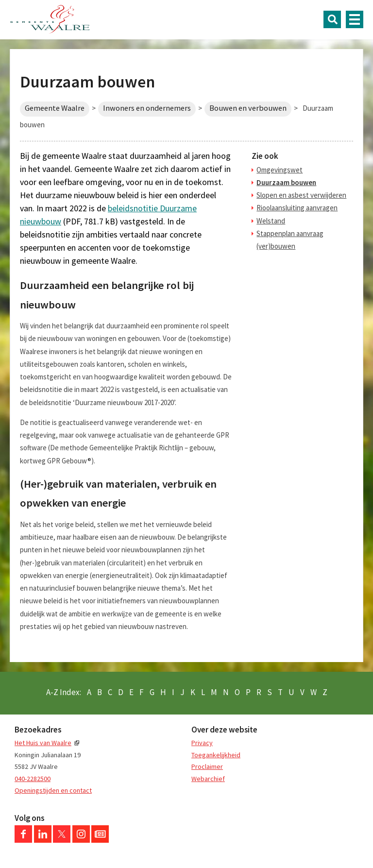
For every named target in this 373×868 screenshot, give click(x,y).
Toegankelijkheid (216, 755)
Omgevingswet (280, 170)
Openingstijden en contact (53, 790)
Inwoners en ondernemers (147, 108)
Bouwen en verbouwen (248, 108)
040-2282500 (33, 779)
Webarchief (208, 779)
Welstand (271, 221)
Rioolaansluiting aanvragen (297, 208)
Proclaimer (207, 766)
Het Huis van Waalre (43, 743)
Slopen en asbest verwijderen (301, 195)
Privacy (202, 743)
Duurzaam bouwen (286, 182)
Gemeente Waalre (55, 108)
